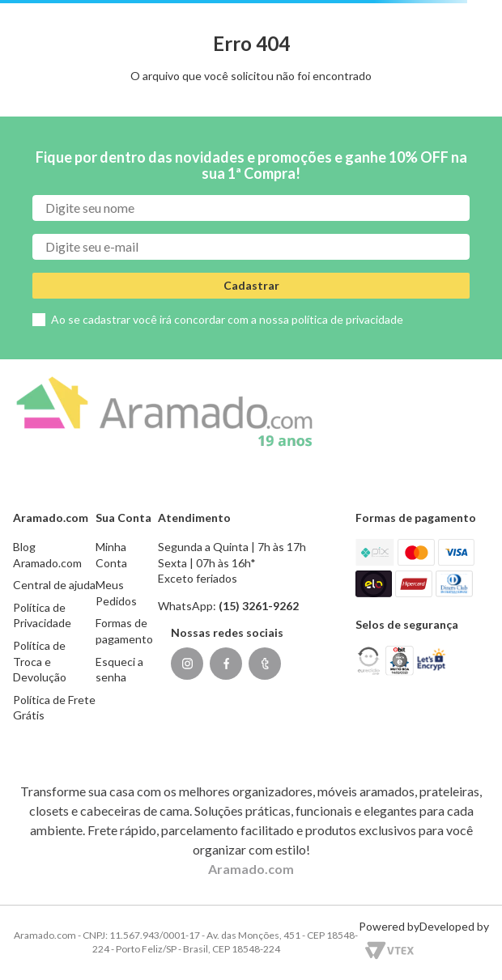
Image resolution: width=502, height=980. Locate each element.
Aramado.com (251, 869)
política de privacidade (347, 319)
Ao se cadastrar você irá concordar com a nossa (227, 319)
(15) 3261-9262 (259, 606)
